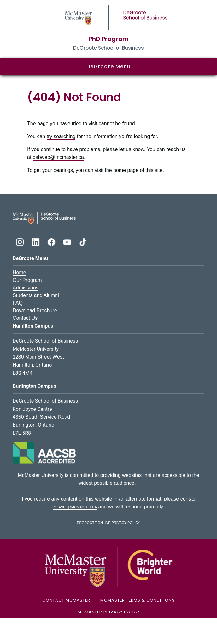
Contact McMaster (66, 600)
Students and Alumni (36, 295)
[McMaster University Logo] (108, 567)
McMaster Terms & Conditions (138, 600)
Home (19, 273)
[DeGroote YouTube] (68, 241)
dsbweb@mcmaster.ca (58, 157)
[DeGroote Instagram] (21, 241)
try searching (61, 136)
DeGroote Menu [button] (108, 67)
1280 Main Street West (38, 357)
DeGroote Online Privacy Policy (109, 522)
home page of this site (138, 170)
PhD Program (108, 39)
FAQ (18, 303)
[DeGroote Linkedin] (36, 241)
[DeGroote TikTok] (83, 241)
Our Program (27, 280)
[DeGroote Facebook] (52, 241)
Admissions (26, 288)
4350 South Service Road (41, 417)
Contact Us (25, 318)
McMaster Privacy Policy (109, 612)
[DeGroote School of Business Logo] (44, 218)
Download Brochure (35, 310)
